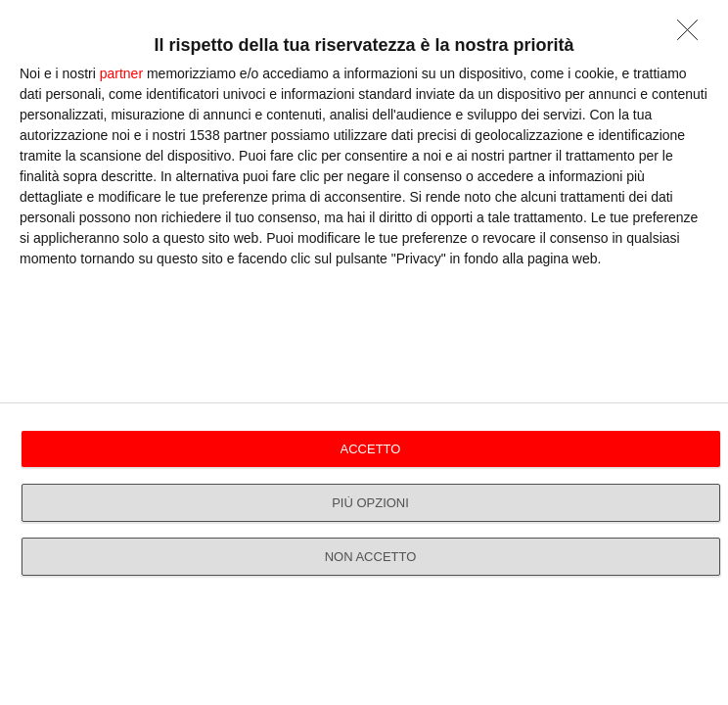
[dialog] (364, 352)
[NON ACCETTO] (693, 35)
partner (121, 73)
